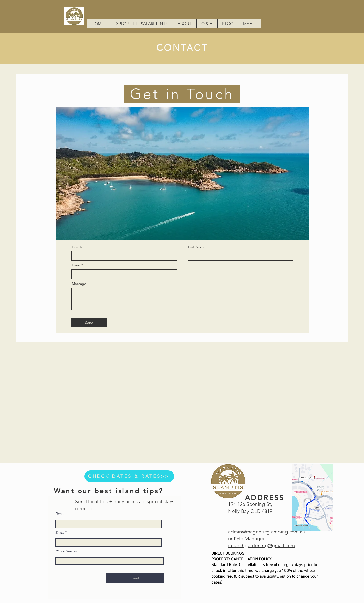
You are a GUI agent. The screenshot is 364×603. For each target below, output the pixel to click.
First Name (81, 247)
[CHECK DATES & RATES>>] (129, 476)
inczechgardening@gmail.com (261, 545)
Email (76, 265)
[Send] (89, 323)
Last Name (197, 247)
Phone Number (66, 551)
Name (60, 514)
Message (79, 284)
